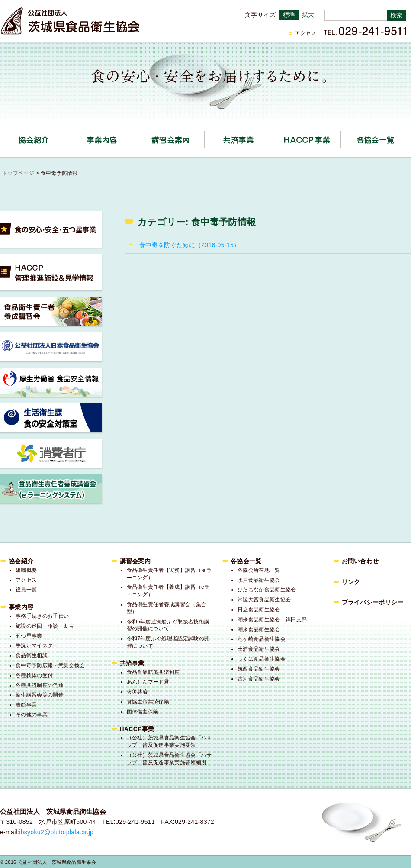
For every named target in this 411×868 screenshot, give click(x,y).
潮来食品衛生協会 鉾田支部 (272, 620)
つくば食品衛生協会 (262, 659)
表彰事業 (26, 705)
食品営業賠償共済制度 (153, 672)
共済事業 (273, 137)
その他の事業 (32, 715)
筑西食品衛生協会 (259, 669)
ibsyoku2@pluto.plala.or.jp (56, 832)
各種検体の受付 (34, 675)
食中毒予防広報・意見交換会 (50, 665)
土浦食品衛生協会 (259, 649)
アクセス (306, 33)
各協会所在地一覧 (259, 570)
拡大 (308, 15)
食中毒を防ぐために (189, 245)
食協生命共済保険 (148, 702)
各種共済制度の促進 (40, 685)
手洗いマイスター (37, 645)
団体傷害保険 (143, 712)
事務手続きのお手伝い (42, 616)
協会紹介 (68, 137)
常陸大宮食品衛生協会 (264, 600)
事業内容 (136, 137)
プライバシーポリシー (373, 602)
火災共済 (137, 692)
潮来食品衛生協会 (259, 629)
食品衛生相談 (32, 655)
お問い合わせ (360, 561)
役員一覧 (26, 590)
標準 (289, 15)
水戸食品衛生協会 (259, 580)
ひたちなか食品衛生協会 (267, 590)
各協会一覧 (375, 140)
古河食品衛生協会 (259, 679)
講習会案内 (204, 137)
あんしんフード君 (148, 682)
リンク (351, 582)
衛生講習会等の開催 (40, 695)
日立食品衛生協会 (259, 610)
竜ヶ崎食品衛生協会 (262, 639)
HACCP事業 (341, 137)
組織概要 (26, 570)
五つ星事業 (29, 636)
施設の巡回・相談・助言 (45, 626)
